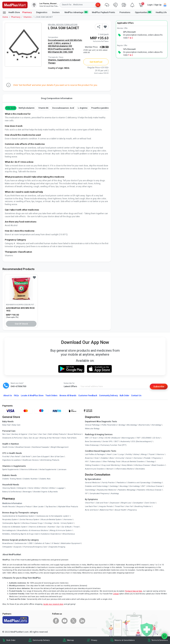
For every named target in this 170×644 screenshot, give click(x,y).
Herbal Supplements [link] (48, 470)
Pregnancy (157, 458)
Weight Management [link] (60, 447)
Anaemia (89, 458)
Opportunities (143, 12)
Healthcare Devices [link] (31, 460)
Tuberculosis (95, 462)
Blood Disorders (158, 465)
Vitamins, (53, 60)
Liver (115, 454)
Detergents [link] (22, 488)
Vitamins (27, 17)
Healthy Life (161, 12)
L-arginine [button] (83, 108)
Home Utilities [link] (34, 488)
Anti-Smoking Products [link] (50, 460)
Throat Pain (119, 506)
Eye (58, 527)
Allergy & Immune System (61, 530)
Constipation (138, 503)
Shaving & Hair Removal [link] (50, 438)
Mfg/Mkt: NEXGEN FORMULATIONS (63, 25)
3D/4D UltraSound (112, 438)
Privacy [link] (94, 640)
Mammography (128, 438)
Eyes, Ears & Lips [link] (31, 438)
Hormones (68, 520)
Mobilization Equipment (71, 543)
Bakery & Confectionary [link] (12, 492)
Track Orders (52, 396)
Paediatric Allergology (127, 490)
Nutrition (52, 527)
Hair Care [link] (43, 434)
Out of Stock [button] (21, 324)
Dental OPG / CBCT (111, 442)
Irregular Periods (106, 506)
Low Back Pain (91, 506)
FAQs (16, 396)
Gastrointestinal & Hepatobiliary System (19, 516)
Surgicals (18, 547)
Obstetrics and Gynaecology (139, 483)
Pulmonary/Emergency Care (35, 547)
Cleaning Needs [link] (9, 488)
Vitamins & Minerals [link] (29, 470)
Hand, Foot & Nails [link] (69, 438)
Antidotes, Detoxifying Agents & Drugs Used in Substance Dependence (32, 534)
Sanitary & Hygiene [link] (20, 434)
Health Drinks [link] (8, 447)
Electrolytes (140, 469)
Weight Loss (126, 503)
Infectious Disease (142, 465)
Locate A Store (32, 396)
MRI (87, 438)
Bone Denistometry (93, 442)
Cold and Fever (102, 503)
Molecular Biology (92, 429)
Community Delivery (108, 396)
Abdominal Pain (106, 510)
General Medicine (92, 483)
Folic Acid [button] (11, 108)
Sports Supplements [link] (10, 470)
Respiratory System (10, 520)
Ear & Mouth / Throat (70, 527)
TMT (138, 438)
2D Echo (156, 438)
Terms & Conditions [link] (160, 640)
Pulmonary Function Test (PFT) (113, 445)
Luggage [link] (61, 488)
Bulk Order (124, 396)
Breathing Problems (143, 506)
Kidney (136, 454)
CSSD (31, 543)
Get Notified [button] (96, 62)
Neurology (124, 486)
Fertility (129, 454)
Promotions (125, 12)
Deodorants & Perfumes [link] (12, 438)
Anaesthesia (8, 543)
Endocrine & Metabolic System (15, 527)
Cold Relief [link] (26, 457)
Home (5, 17)
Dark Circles (150, 503)
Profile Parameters (109, 425)
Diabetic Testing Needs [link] (12, 479)
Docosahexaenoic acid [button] (63, 108)
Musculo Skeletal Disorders (133, 462)
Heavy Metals (127, 465)
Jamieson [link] (62, 470)
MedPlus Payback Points (104, 12)
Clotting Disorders (92, 465)
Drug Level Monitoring (111, 465)
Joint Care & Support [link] (41, 457)
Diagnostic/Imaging (57, 547)
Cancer (129, 458)
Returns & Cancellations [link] (125, 640)
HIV (86, 462)
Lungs (121, 454)
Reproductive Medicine (107, 490)
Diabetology (157, 483)
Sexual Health (121, 510)
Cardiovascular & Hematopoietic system (53, 516)
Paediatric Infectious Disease (149, 490)
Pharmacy (27, 12)
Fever (97, 458)
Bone (112, 458)
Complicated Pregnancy (99, 494)
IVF (86, 494)
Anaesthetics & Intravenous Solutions (33, 530)
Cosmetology (90, 490)
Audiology (115, 494)
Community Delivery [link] (41, 640)
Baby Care (16, 425)
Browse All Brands (68, 396)
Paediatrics (121, 483)
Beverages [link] (27, 492)
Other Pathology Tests (111, 462)
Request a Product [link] (24, 507)
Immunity (120, 458)
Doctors (56, 12)
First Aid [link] (6, 457)
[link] (15, 5)
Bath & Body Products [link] (57, 434)
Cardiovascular (21, 543)
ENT (143, 486)
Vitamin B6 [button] (43, 108)
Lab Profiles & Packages (95, 454)
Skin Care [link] (6, 434)
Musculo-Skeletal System (51, 520)
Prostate (147, 458)
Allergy (144, 454)
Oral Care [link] (33, 434)
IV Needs (55, 543)
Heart (109, 454)
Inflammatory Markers (125, 469)
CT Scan (94, 438)
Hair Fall (129, 506)
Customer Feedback (88, 396)
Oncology (48, 523)
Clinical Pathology (92, 425)
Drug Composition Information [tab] (57, 98)
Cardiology (114, 486)
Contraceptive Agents (11, 523)
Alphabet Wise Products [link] (68, 507)
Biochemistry (144, 425)
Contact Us (136, 396)
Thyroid (151, 454)
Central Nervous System (29, 520)
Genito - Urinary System (64, 523)
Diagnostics (42, 12)
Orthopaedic (7, 547)
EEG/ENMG (147, 438)
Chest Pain (90, 503)
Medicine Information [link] (12, 503)
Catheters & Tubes (42, 543)
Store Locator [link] (39, 507)
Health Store (11, 13)
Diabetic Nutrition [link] (30, 479)
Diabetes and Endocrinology (96, 486)
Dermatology (135, 486)
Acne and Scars (91, 510)
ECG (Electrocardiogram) (142, 442)
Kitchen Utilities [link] (48, 488)
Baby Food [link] (6, 425)
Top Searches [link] (51, 507)
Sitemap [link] (70, 640)
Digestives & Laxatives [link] (12, 460)
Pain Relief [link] (15, 457)
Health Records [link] (9, 507)
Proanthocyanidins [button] (100, 108)
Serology (122, 425)
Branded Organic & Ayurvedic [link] (46, 492)
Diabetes (104, 458)
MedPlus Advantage (76, 12)
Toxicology (150, 462)
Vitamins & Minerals (38, 527)
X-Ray (101, 438)
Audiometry (125, 442)
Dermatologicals (9, 530)
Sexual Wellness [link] (75, 434)
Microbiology (132, 425)
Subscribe (159, 386)
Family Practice (108, 483)
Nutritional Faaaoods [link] (41, 447)
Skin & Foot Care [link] (57, 457)
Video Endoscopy (92, 445)
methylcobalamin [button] (27, 108)
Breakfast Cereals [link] (23, 447)
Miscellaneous (69, 534)
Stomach (110, 469)
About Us (8, 396)
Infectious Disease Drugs (32, 523)
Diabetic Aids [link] (45, 479)
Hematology (156, 425)
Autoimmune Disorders (95, 469)
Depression (115, 503)
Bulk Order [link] (11, 640)
